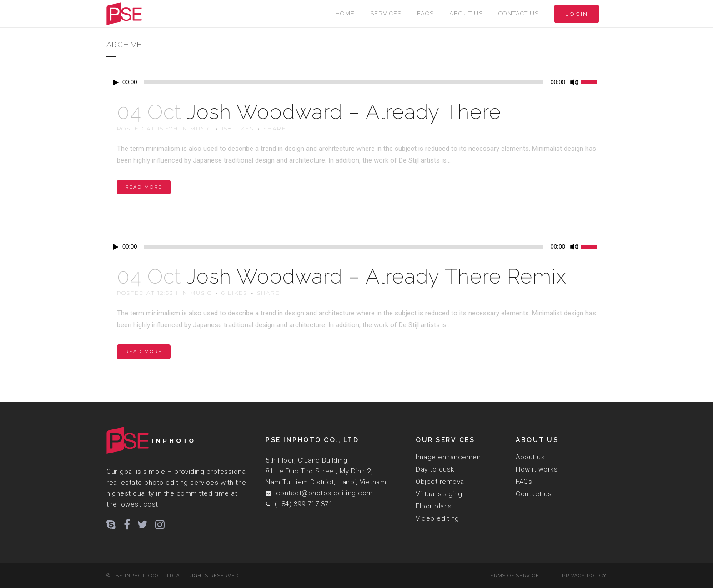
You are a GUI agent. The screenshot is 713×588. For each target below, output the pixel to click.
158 (238, 129)
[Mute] (574, 82)
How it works (537, 469)
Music (201, 128)
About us (530, 457)
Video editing (437, 518)
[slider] (344, 82)
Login (577, 14)
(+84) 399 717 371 (304, 504)
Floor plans (434, 506)
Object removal (441, 482)
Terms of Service (513, 576)
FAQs (524, 482)
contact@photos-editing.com (324, 493)
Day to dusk (435, 469)
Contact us (534, 494)
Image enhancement (449, 457)
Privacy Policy (584, 576)
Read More (144, 187)
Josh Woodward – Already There (344, 112)
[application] (356, 82)
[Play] (116, 82)
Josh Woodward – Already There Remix (377, 277)
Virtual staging (439, 494)
